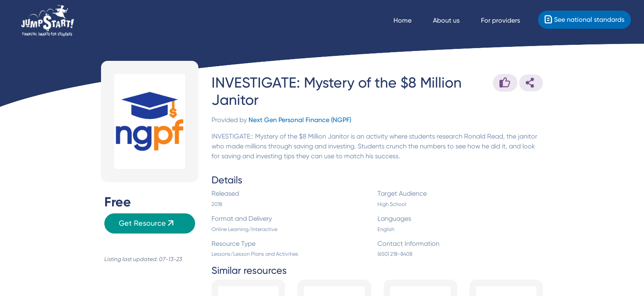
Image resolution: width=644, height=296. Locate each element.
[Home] (48, 21)
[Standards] (584, 20)
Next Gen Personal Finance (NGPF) (300, 120)
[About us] (454, 21)
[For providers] (508, 21)
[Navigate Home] (410, 21)
